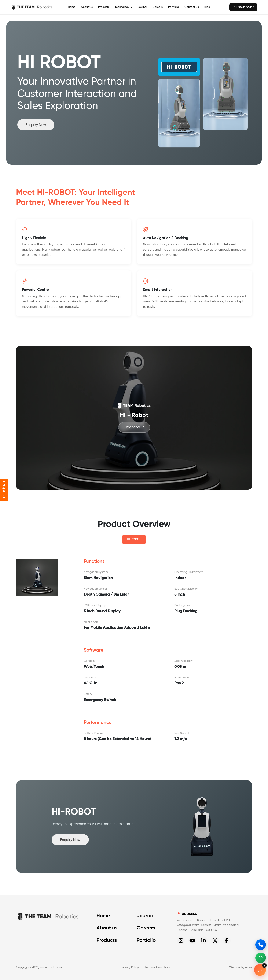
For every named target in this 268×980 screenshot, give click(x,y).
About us (107, 928)
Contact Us (192, 7)
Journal (142, 7)
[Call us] (261, 945)
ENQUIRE (4, 490)
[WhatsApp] (261, 958)
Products (104, 7)
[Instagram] (181, 940)
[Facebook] (227, 940)
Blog (207, 7)
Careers (158, 7)
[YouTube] (192, 940)
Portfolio (174, 7)
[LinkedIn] (204, 940)
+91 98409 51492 (243, 7)
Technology (124, 7)
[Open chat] (260, 970)
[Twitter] (215, 940)
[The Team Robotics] (32, 7)
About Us (87, 7)
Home (72, 7)
